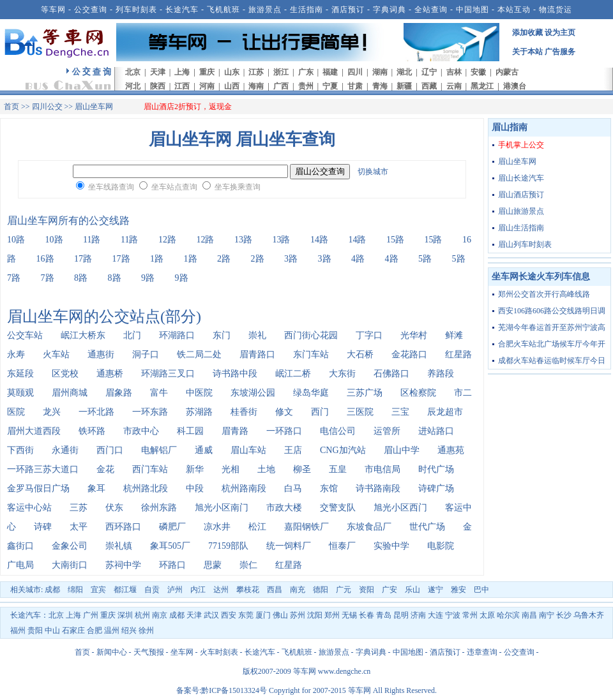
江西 (182, 86)
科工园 (190, 431)
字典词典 (390, 10)
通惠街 (101, 354)
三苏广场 (365, 393)
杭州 (142, 615)
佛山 (280, 615)
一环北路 (96, 412)
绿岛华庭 (311, 393)
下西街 (20, 450)
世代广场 (427, 527)
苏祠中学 (123, 565)
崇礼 (257, 335)
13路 (243, 240)
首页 (11, 107)
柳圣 (302, 469)
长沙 (564, 615)
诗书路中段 (235, 374)
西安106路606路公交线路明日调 (552, 311)
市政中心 (141, 431)
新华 (195, 469)
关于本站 (527, 52)
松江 (257, 527)
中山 (52, 630)
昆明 (401, 615)
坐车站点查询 (174, 187)
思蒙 (213, 565)
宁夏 (330, 86)
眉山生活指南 (521, 228)
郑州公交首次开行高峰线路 (544, 294)
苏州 (298, 615)
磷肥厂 (172, 527)
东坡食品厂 (369, 527)
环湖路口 (177, 335)
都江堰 (125, 590)
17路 (83, 259)
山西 (232, 86)
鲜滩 (454, 335)
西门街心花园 (311, 335)
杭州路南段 (244, 488)
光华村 (414, 335)
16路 (45, 259)
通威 (204, 450)
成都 (52, 590)
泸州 (175, 590)
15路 (395, 240)
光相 (231, 469)
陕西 (158, 86)
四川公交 (47, 107)
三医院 (360, 412)
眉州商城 (70, 393)
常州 (470, 615)
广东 (306, 72)
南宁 (547, 615)
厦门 (263, 615)
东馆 (329, 488)
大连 (435, 615)
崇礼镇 (119, 546)
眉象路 (119, 393)
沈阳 (315, 615)
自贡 (152, 590)
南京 (160, 615)
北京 (133, 72)
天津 (158, 72)
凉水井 (217, 527)
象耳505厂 (170, 546)
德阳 (321, 590)
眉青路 (235, 431)
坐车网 (182, 652)
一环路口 (284, 431)
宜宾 (98, 590)
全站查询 (431, 10)
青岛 (384, 615)
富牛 (159, 393)
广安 (390, 590)
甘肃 (355, 86)
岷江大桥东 (83, 335)
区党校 (65, 374)
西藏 (429, 86)
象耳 (96, 488)
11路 (92, 240)
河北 (133, 86)
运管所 (387, 431)
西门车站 (150, 469)
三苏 (79, 508)
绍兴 (129, 630)
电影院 (441, 546)
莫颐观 (20, 393)
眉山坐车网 (517, 161)
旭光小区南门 (222, 508)
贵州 (306, 86)
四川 (355, 72)
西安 (229, 615)
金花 (105, 469)
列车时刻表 (136, 10)
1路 (157, 259)
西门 (320, 412)
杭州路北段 (146, 488)
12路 (167, 240)
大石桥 (360, 354)
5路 (425, 259)
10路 (16, 240)
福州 (18, 630)
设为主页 (560, 33)
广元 (344, 590)
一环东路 (150, 412)
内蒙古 (507, 72)
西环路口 (123, 527)
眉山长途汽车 (521, 178)
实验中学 (391, 546)
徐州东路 (159, 508)
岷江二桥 (293, 374)
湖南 (380, 72)
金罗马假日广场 (38, 488)
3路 (291, 259)
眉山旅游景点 (521, 211)
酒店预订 (348, 10)
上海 (182, 72)
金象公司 (70, 546)
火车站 (56, 354)
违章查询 (482, 652)
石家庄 (73, 630)
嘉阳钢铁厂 (306, 527)
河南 (207, 86)
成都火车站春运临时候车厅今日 (552, 361)
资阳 (367, 590)
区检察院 (418, 393)
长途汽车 (182, 10)
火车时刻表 (219, 652)
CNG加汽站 (343, 450)
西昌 (275, 590)
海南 (256, 86)
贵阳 (35, 630)
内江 (198, 590)
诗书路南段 (378, 488)
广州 (91, 615)
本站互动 (514, 10)
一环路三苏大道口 (43, 469)
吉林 (454, 72)
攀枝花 (248, 590)
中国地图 (473, 10)
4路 (358, 259)
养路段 (441, 374)
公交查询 (91, 10)
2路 (224, 259)
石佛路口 (391, 374)
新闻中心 (112, 652)
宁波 (453, 615)
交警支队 (338, 508)
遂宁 (435, 590)
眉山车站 (248, 450)
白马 (293, 488)
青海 (380, 86)
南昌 (529, 615)
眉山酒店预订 (521, 195)
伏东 (114, 508)
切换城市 (373, 172)
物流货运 (556, 10)
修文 (284, 412)
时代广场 (436, 469)
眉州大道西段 (34, 431)
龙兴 (52, 412)
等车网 (53, 10)
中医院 (199, 393)
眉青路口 (257, 354)
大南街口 (70, 565)
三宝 (400, 412)
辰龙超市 (445, 412)
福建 (330, 72)
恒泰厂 (342, 546)
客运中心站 (29, 508)
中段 (195, 488)
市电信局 (382, 469)
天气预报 (149, 652)
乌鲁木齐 (589, 615)
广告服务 (560, 52)
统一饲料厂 (289, 546)
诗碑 (43, 527)
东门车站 (311, 354)
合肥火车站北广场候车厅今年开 (552, 344)
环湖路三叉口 (168, 374)
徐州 (146, 630)
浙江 (281, 72)
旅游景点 (265, 10)
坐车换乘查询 (238, 187)
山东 (232, 72)
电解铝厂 (159, 450)
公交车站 (25, 335)
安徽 (478, 72)
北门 (132, 335)
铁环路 (92, 431)
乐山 (412, 590)
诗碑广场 (436, 488)
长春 (367, 615)
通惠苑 (451, 450)
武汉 (211, 615)
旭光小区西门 (400, 508)
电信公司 (338, 431)
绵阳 (75, 590)
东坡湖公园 (253, 393)
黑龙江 (482, 86)
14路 (319, 240)
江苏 (256, 72)
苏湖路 (199, 412)
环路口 (172, 565)
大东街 (342, 374)
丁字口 (369, 335)
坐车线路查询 (111, 187)
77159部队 (228, 546)
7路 (14, 278)
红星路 (289, 565)
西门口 (110, 450)
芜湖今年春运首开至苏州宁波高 (552, 327)
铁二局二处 (199, 354)
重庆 (207, 72)
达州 (221, 590)
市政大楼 (284, 508)
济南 (418, 615)
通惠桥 (110, 374)
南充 (298, 590)
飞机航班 (223, 10)
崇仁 (248, 565)
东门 (222, 335)
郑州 (332, 615)
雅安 (458, 590)
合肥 (95, 630)
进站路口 (436, 431)
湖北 (404, 72)
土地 (266, 469)
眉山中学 (402, 450)
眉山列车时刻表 (525, 244)
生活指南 (306, 10)
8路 (81, 278)
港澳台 (515, 86)
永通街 (65, 450)
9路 (148, 278)
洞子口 (146, 354)
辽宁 (429, 72)
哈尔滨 (508, 615)
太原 (487, 615)
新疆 (404, 86)
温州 (112, 630)
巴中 (481, 590)
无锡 (349, 615)
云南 (454, 86)
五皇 (338, 469)
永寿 (16, 354)
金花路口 (409, 354)
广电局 (20, 565)
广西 (281, 86)
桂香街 (244, 412)
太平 (79, 527)
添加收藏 (527, 33)
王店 (293, 450)
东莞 (246, 615)
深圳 (125, 615)
